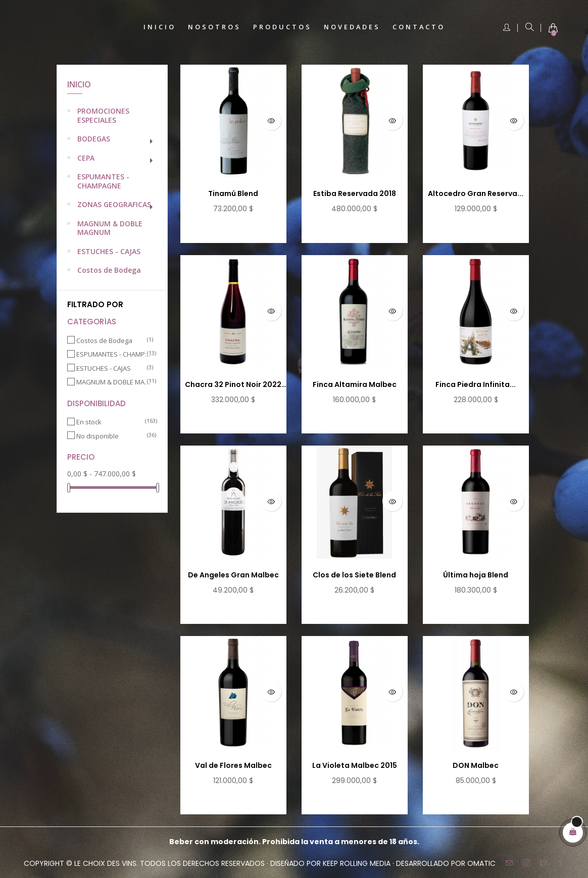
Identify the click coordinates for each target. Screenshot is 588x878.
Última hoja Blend (476, 575)
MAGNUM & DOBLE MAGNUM (110, 228)
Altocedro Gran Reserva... (476, 193)
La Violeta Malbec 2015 (355, 765)
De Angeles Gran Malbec (233, 575)
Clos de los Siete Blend (354, 575)
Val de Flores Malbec (233, 765)
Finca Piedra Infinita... (476, 384)
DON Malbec (476, 765)
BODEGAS (94, 139)
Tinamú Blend (233, 193)
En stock (114, 422)
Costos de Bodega (109, 270)
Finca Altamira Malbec (355, 384)
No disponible (114, 436)
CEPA (86, 158)
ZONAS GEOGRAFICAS (114, 204)
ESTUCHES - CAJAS (109, 251)
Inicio (79, 84)
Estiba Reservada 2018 (355, 193)
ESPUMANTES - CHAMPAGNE (103, 181)
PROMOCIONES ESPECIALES (103, 115)
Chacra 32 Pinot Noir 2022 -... (233, 385)
